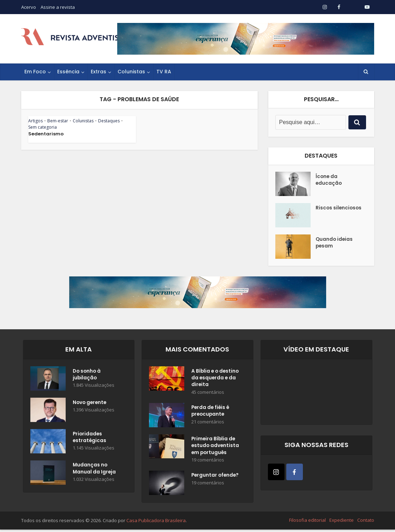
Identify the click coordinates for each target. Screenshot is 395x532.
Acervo (29, 7)
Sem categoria (43, 127)
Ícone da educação (329, 181)
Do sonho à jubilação (87, 375)
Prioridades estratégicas (90, 438)
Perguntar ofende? (216, 478)
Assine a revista (58, 7)
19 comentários (208, 462)
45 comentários (208, 393)
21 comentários (208, 424)
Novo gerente (90, 403)
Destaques (109, 121)
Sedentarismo (46, 134)
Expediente (342, 522)
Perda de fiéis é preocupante (211, 413)
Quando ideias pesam (335, 243)
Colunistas (131, 72)
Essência (68, 72)
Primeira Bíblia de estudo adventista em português (216, 448)
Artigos (35, 121)
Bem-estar (58, 121)
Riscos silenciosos (339, 208)
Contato (366, 522)
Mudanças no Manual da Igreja (95, 469)
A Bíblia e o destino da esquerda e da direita (216, 379)
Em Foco (35, 72)
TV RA (164, 72)
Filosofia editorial (307, 522)
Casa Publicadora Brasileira (156, 523)
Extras (98, 72)
